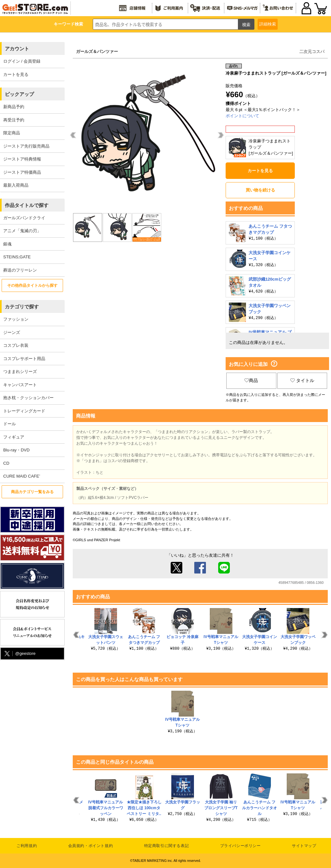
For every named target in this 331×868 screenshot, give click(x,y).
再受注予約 (14, 120)
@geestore (19, 654)
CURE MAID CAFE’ (22, 476)
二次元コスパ (312, 52)
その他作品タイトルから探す (32, 285)
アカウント (17, 49)
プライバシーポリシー (240, 846)
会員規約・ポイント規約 (91, 846)
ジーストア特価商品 (22, 172)
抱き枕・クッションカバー (28, 398)
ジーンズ (12, 332)
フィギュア (14, 437)
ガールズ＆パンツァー (97, 52)
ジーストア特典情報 (22, 159)
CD (6, 463)
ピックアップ (19, 94)
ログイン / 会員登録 (22, 61)
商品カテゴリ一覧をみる (32, 492)
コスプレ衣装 (16, 345)
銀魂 (7, 244)
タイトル (302, 380)
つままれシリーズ (20, 372)
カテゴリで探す (22, 307)
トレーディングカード (24, 411)
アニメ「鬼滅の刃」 (22, 231)
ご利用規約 (27, 846)
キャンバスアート (20, 385)
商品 (251, 380)
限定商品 (12, 133)
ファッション (16, 319)
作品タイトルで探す (27, 205)
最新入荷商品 (16, 185)
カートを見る (16, 74)
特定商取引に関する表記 (167, 846)
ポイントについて (242, 116)
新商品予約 (14, 107)
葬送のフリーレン (20, 270)
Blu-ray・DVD (16, 450)
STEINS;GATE (17, 257)
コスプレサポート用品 (24, 359)
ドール (10, 424)
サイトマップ (304, 846)
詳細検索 (268, 24)
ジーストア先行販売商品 (26, 146)
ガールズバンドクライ (24, 218)
